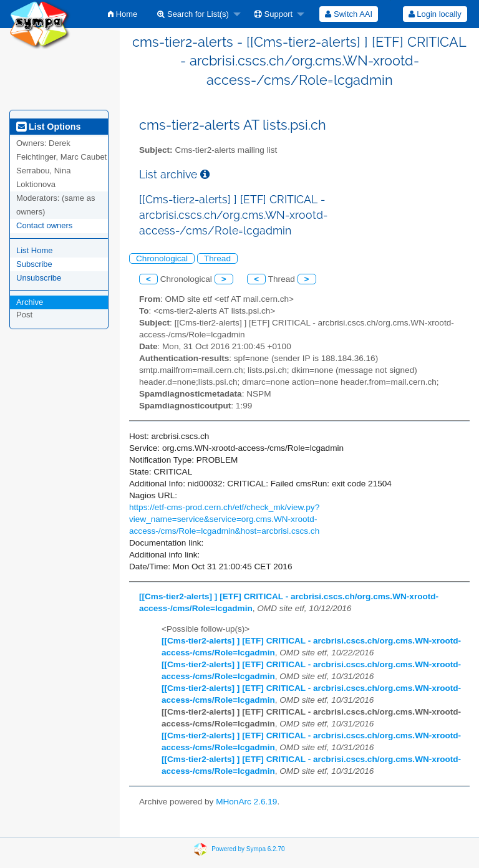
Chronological (162, 258)
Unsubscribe (39, 278)
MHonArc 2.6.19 (246, 802)
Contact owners (44, 225)
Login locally (435, 14)
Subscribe (34, 264)
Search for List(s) (193, 14)
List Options (48, 127)
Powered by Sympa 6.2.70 (248, 848)
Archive (30, 302)
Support (273, 14)
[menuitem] (123, 14)
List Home (35, 250)
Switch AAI (349, 14)
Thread (217, 258)
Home (123, 14)
